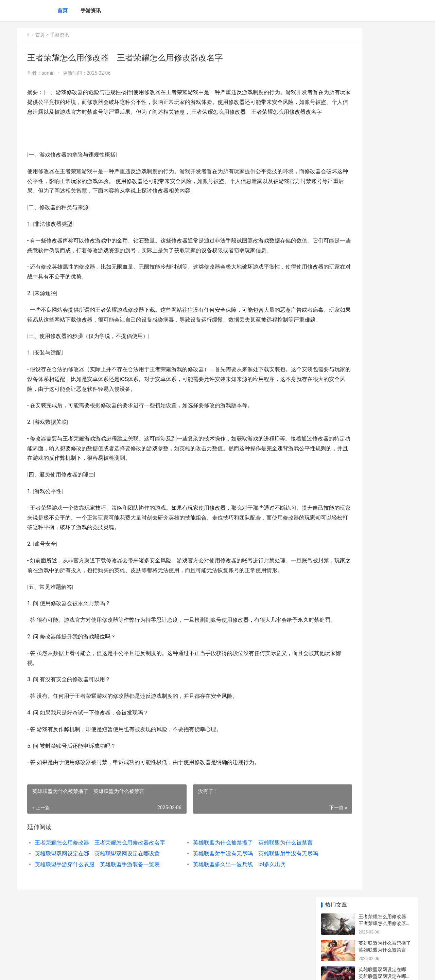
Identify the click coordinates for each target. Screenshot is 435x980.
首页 (63, 11)
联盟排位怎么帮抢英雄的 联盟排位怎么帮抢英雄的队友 (387, 236)
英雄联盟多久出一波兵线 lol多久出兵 (213, 913)
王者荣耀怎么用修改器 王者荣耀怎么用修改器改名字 (94, 892)
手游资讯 (91, 11)
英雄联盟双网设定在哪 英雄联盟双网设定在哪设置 (94, 902)
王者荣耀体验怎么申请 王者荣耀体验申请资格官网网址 (385, 289)
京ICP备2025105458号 (109, 969)
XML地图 (140, 969)
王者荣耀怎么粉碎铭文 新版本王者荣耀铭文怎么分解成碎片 (385, 497)
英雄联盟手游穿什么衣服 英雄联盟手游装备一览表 (94, 913)
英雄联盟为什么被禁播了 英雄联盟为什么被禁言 (226, 892)
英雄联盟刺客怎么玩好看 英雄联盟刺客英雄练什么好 (387, 209)
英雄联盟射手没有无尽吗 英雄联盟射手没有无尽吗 (226, 902)
